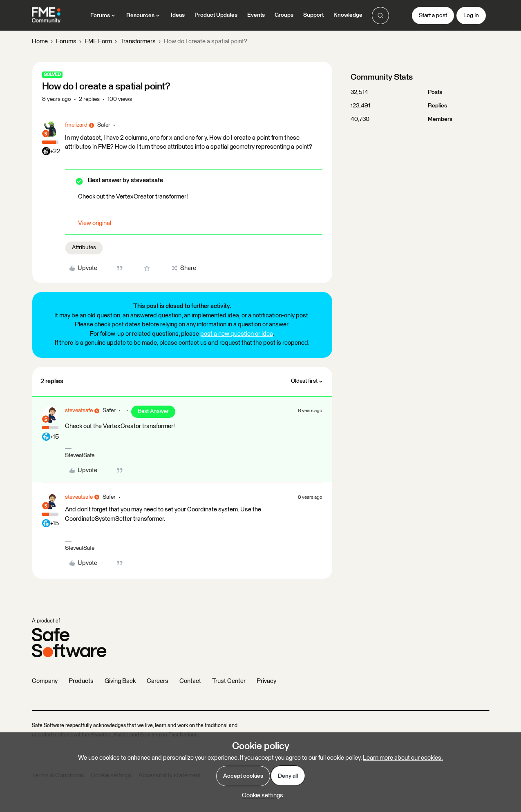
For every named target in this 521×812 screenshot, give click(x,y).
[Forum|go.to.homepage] (46, 16)
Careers (158, 681)
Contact (190, 681)
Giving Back (120, 681)
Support (313, 15)
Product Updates (216, 15)
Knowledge (348, 15)
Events (256, 15)
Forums (66, 41)
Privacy (266, 681)
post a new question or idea (237, 334)
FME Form (98, 41)
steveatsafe (79, 410)
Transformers (138, 41)
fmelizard (76, 125)
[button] (433, 16)
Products (81, 681)
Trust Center (229, 681)
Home (40, 41)
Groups (284, 15)
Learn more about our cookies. (403, 758)
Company (45, 681)
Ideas (178, 15)
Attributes (84, 248)
